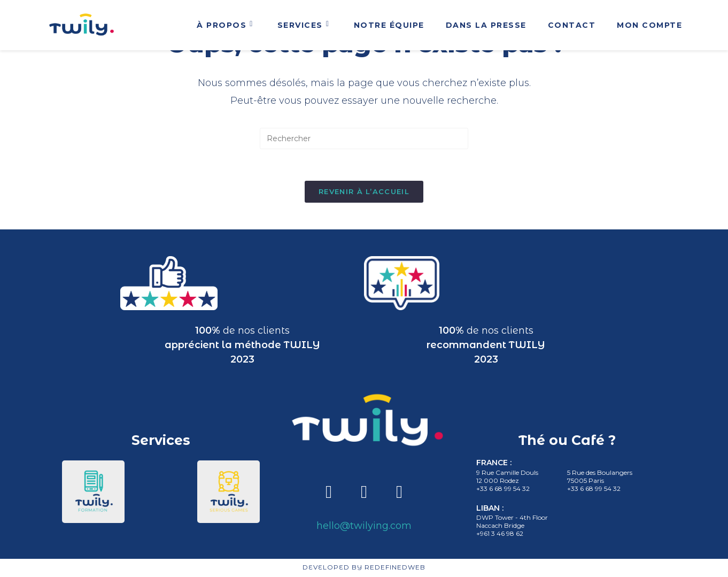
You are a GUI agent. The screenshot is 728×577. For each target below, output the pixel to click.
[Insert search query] (364, 139)
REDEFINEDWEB (395, 568)
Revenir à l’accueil (364, 192)
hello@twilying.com (364, 526)
